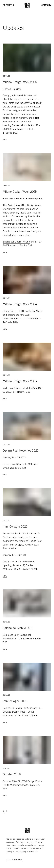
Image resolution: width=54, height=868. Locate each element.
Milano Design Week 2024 (20, 305)
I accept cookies (14, 860)
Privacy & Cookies (14, 852)
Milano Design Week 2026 (20, 82)
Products (8, 5)
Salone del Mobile (21, 126)
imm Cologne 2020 (15, 527)
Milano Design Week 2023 (20, 382)
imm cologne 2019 (15, 701)
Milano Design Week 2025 (20, 192)
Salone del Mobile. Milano (16, 242)
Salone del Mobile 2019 (18, 628)
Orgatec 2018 (12, 775)
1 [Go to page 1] (3, 811)
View (5, 140)
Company (46, 5)
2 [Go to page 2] (7, 811)
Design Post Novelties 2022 (21, 451)
